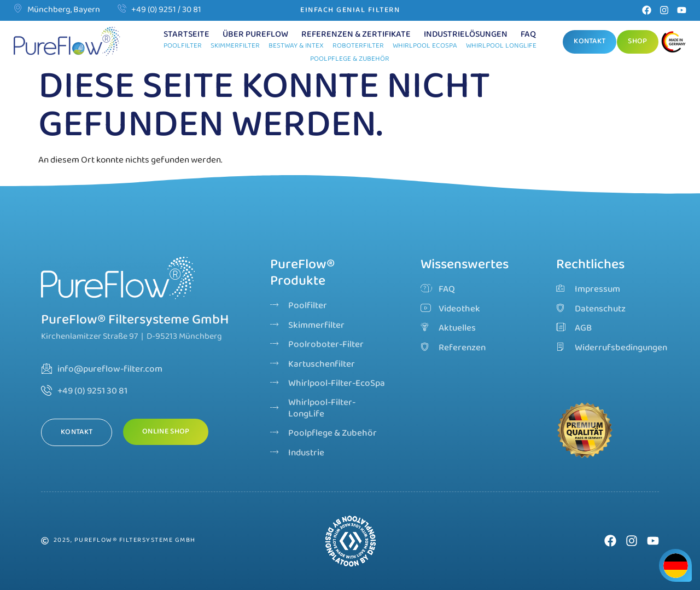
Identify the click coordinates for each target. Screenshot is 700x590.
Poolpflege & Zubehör (350, 59)
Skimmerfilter (235, 46)
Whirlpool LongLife (501, 46)
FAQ (528, 34)
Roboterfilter (358, 46)
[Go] (675, 43)
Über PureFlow (255, 34)
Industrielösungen (466, 34)
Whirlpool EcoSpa (425, 46)
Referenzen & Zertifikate (356, 34)
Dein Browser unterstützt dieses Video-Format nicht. (350, 541)
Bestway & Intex (296, 46)
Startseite (186, 34)
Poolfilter (183, 46)
